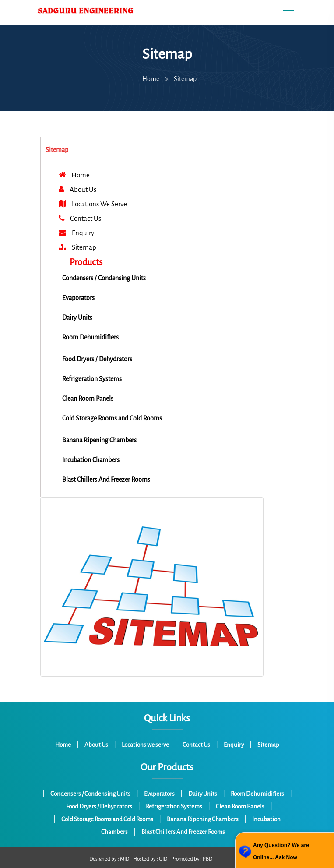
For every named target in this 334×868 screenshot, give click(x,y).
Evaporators (159, 794)
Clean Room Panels (240, 806)
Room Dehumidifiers (257, 794)
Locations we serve (145, 745)
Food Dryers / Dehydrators (99, 806)
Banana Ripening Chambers (203, 819)
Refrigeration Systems (174, 806)
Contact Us (196, 745)
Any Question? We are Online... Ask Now (281, 851)
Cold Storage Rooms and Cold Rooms (107, 819)
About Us (96, 745)
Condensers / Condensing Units (90, 794)
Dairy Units (203, 794)
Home (151, 79)
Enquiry (234, 745)
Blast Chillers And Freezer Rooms (183, 832)
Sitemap (268, 745)
